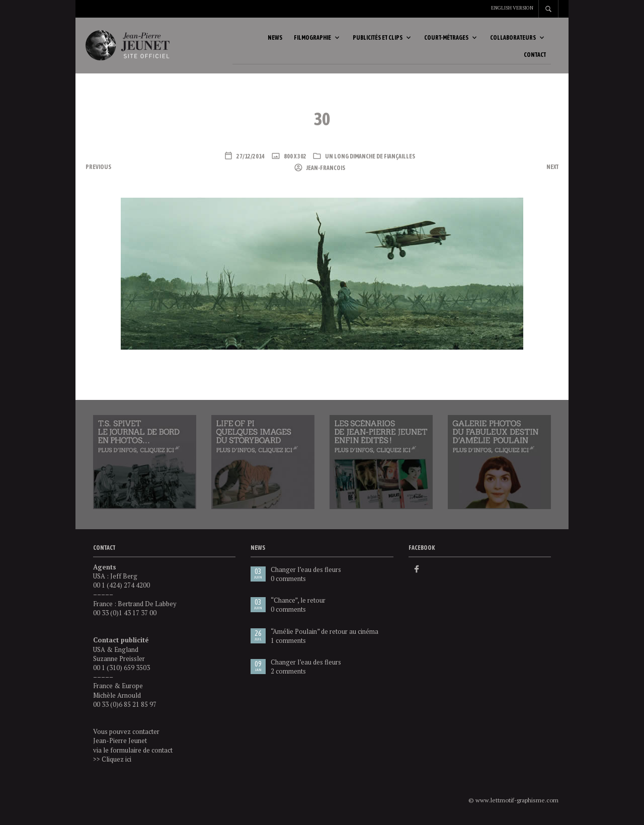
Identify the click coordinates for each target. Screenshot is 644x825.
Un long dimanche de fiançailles (370, 159)
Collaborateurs (513, 39)
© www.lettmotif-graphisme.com (513, 803)
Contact (535, 56)
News (275, 39)
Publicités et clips (378, 39)
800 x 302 (295, 159)
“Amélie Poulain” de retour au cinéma (325, 634)
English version (512, 8)
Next (552, 170)
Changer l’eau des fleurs (306, 572)
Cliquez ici (116, 762)
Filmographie (312, 39)
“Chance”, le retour (298, 603)
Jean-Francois (325, 171)
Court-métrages (446, 39)
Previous (98, 170)
